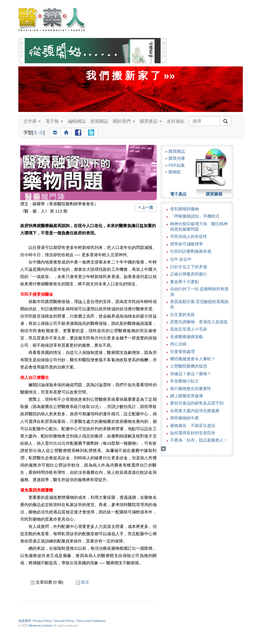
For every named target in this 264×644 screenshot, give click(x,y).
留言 (83, 582)
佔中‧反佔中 (181, 259)
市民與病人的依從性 (189, 236)
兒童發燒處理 (182, 352)
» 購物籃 (173, 172)
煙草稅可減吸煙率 (187, 244)
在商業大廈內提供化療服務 (195, 411)
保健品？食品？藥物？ (191, 374)
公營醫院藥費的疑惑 (189, 366)
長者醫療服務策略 (187, 337)
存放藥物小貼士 (184, 381)
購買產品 (151, 121)
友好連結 (175, 121)
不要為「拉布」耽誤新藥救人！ (199, 440)
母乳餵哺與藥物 (184, 209)
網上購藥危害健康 (187, 396)
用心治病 (178, 344)
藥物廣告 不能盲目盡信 (193, 426)
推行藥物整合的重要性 (191, 389)
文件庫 (32, 121)
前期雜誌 (99, 121)
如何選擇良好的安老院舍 (193, 433)
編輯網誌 (77, 121)
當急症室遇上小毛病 (189, 329)
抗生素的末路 (182, 315)
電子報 (54, 121)
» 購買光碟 (175, 158)
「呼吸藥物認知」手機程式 (195, 216)
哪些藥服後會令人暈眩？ (193, 359)
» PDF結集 (175, 165)
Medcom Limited (40, 625)
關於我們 (124, 121)
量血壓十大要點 (184, 282)
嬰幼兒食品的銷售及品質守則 (197, 403)
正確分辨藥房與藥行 (189, 274)
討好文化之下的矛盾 (189, 267)
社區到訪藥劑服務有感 (191, 251)
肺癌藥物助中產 (184, 418)
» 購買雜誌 (175, 151)
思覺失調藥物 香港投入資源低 (199, 322)
